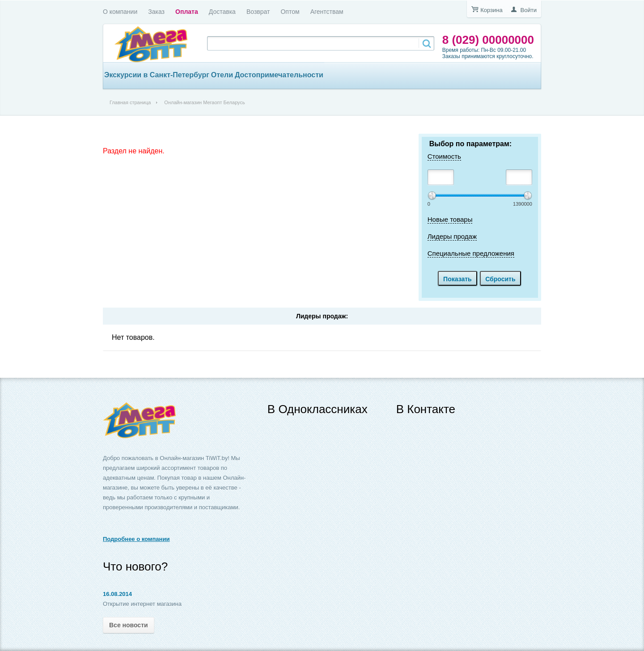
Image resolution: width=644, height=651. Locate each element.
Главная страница (130, 102)
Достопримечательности (279, 75)
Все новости (129, 625)
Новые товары (450, 219)
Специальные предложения (471, 253)
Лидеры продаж (452, 236)
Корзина (491, 10)
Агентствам (327, 12)
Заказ (156, 12)
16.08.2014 (117, 594)
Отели (222, 75)
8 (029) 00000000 (488, 40)
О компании (120, 12)
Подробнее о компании (136, 539)
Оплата (187, 12)
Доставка (222, 12)
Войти (529, 10)
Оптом (290, 12)
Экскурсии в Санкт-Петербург (157, 75)
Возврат (258, 12)
